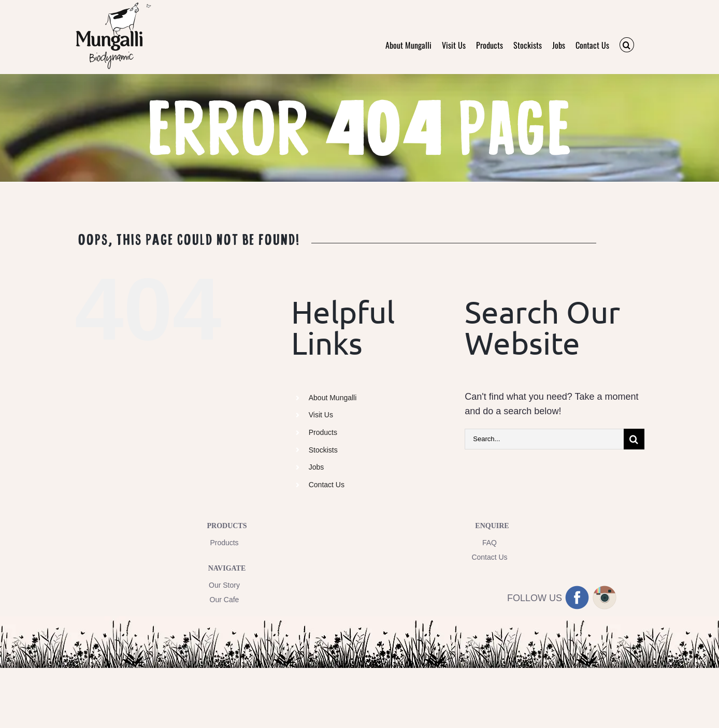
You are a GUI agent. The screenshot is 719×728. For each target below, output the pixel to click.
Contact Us (327, 485)
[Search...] (544, 439)
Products (323, 432)
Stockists (323, 450)
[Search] (634, 439)
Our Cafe (225, 600)
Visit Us (321, 415)
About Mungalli (333, 398)
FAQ (490, 543)
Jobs (317, 467)
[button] (627, 45)
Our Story (224, 585)
